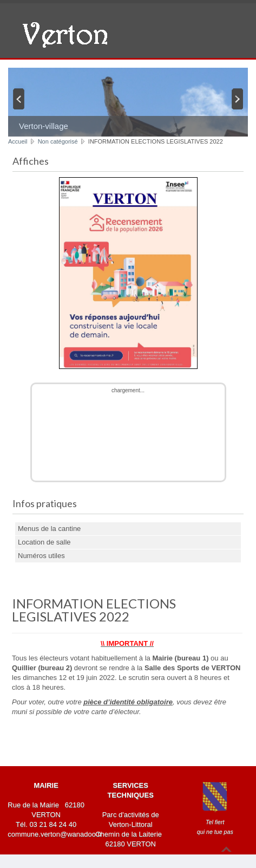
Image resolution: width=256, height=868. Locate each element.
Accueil (18, 141)
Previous (18, 99)
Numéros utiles (41, 556)
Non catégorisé (58, 141)
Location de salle (44, 542)
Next (238, 99)
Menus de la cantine (49, 529)
